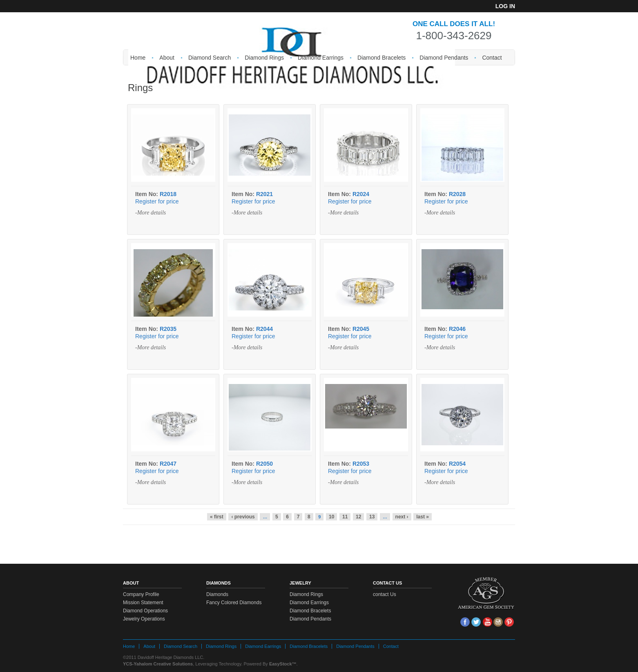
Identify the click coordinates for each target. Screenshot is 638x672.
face (465, 622)
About (167, 58)
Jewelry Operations (144, 619)
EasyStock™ (283, 664)
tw (476, 622)
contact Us (385, 594)
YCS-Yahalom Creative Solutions (158, 664)
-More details (151, 213)
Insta (498, 622)
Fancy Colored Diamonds (234, 603)
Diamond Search (210, 58)
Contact (492, 58)
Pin (509, 622)
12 (358, 517)
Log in (505, 6)
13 (372, 517)
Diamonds (217, 594)
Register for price (157, 201)
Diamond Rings (264, 58)
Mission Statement (143, 603)
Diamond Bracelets (381, 58)
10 (331, 517)
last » (423, 517)
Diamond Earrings (321, 58)
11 (345, 517)
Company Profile (141, 594)
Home (138, 58)
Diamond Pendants (444, 58)
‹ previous (243, 517)
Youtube (487, 622)
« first (217, 517)
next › (402, 517)
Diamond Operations (145, 611)
